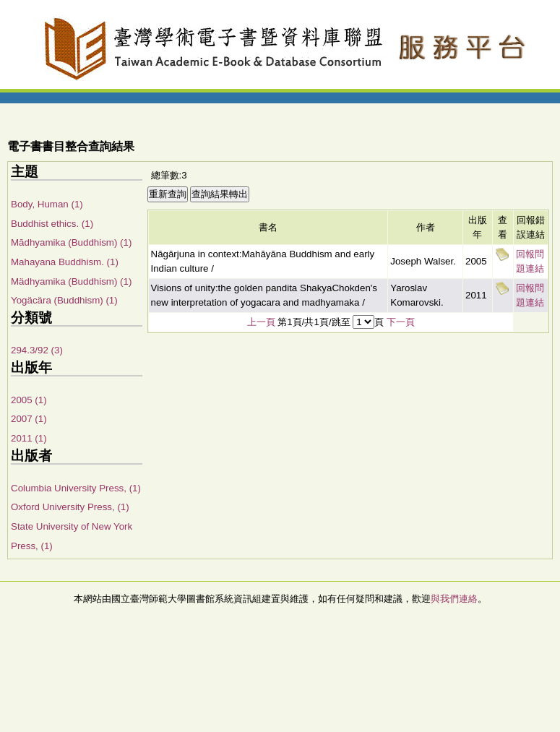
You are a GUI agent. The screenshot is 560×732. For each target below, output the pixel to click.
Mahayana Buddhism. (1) (65, 262)
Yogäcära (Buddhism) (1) (64, 300)
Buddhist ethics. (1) (52, 224)
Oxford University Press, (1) (70, 507)
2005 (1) (29, 400)
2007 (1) (29, 419)
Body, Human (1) (47, 204)
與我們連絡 (454, 599)
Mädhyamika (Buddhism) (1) (71, 281)
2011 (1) (29, 438)
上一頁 (261, 322)
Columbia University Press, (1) (76, 488)
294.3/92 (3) (37, 350)
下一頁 (401, 322)
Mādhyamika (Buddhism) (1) (71, 242)
